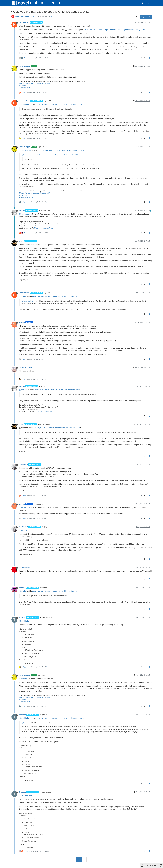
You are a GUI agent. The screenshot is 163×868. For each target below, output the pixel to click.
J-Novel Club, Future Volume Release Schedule (35, 84)
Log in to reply (146, 17)
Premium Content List (26, 88)
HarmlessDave (24, 22)
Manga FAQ (23, 86)
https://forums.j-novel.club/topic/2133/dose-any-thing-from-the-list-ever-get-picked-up (117, 30)
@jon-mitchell (24, 508)
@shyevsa (43, 387)
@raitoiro (23, 296)
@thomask (23, 679)
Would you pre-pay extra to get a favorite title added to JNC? (62, 104)
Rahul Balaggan (25, 66)
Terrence (22, 588)
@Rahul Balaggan (49, 101)
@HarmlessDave (43, 147)
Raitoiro (22, 210)
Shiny (21, 241)
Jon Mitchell (24, 465)
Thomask (22, 618)
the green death (25, 567)
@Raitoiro (47, 293)
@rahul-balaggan (26, 104)
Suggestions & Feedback (24, 16)
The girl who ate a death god (44, 228)
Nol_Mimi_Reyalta (26, 367)
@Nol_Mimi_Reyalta (44, 424)
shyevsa (22, 322)
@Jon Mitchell (38, 504)
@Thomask (42, 675)
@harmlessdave (25, 150)
